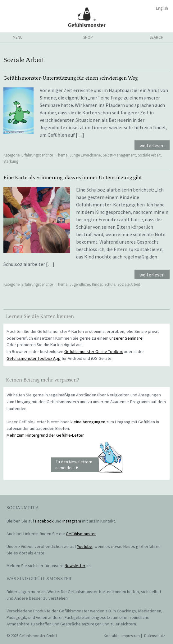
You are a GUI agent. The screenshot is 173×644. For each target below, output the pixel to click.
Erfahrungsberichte (37, 155)
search (157, 37)
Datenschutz (155, 636)
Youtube (85, 546)
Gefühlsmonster (86, 17)
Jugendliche (80, 284)
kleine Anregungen (88, 422)
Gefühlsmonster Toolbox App (34, 358)
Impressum (131, 636)
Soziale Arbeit (149, 155)
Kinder (97, 284)
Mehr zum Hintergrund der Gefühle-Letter (45, 435)
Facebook (44, 521)
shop (88, 37)
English (162, 8)
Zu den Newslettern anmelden (89, 465)
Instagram (72, 521)
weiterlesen (152, 145)
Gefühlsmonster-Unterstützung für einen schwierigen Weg (71, 78)
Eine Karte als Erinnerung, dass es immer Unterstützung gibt (73, 178)
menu (18, 37)
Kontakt (110, 636)
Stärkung (11, 161)
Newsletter (75, 566)
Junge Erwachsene (85, 155)
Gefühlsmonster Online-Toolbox (93, 351)
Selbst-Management (119, 155)
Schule (110, 284)
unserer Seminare (126, 338)
